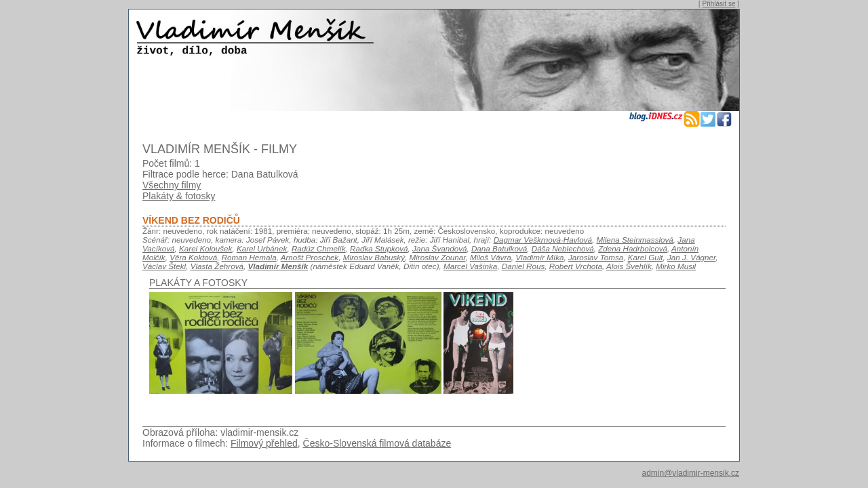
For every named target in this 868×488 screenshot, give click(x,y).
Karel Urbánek (262, 248)
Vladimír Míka (539, 257)
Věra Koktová (193, 257)
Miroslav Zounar (438, 257)
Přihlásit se (719, 4)
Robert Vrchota (576, 266)
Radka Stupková (379, 248)
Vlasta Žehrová (217, 266)
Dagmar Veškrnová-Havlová (543, 240)
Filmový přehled (264, 443)
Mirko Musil (676, 266)
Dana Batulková (499, 248)
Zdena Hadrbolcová (633, 248)
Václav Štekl (164, 266)
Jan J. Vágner (691, 257)
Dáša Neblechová (563, 248)
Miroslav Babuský (374, 257)
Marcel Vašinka (470, 266)
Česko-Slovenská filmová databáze (377, 443)
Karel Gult (646, 257)
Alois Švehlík (629, 266)
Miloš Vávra (491, 257)
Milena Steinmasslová (634, 240)
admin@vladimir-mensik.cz (690, 473)
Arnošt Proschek (310, 257)
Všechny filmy (172, 185)
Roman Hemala (249, 257)
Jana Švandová (439, 248)
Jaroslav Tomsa (596, 257)
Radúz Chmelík (319, 248)
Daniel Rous (524, 266)
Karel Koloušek (205, 248)
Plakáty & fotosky (179, 196)
